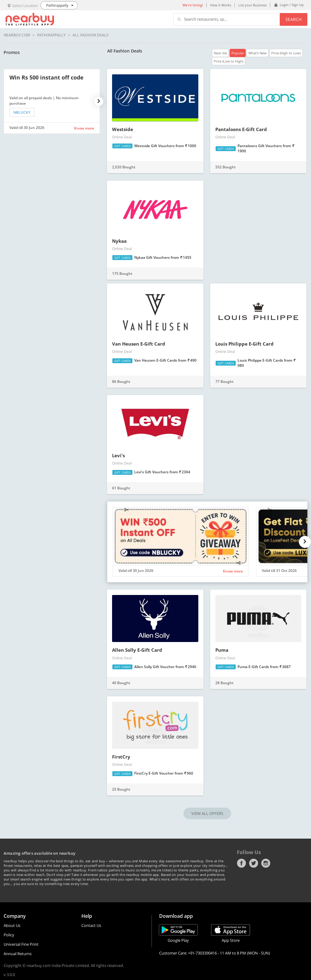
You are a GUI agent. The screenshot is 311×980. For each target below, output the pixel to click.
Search (294, 19)
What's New (258, 53)
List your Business (253, 5)
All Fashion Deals (91, 35)
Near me (220, 53)
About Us (12, 925)
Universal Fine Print (21, 944)
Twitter (254, 863)
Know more (84, 128)
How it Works (221, 5)
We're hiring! (193, 5)
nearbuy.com (17, 35)
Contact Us (91, 925)
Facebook (241, 863)
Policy (9, 935)
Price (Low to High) (229, 61)
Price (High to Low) (286, 53)
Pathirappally (51, 35)
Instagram (266, 863)
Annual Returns (18, 954)
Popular (238, 53)
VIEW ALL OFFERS (207, 813)
